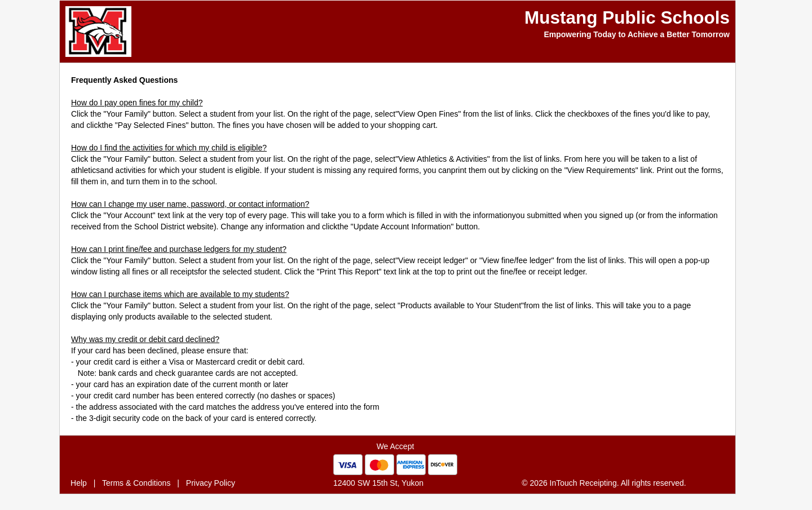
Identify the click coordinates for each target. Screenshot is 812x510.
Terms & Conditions (136, 483)
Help (79, 483)
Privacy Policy (211, 483)
